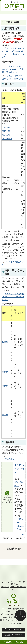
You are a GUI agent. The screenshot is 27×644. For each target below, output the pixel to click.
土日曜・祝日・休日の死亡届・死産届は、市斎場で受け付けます (13, 69)
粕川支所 (6, 135)
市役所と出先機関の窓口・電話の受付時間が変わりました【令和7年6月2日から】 (13, 53)
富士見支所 (7, 139)
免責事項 (5, 587)
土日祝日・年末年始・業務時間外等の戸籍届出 (13, 77)
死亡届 (5, 415)
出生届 (5, 342)
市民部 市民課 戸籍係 (19, 469)
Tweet (22, 535)
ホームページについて (11, 582)
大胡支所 (6, 127)
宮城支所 (6, 131)
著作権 (15, 584)
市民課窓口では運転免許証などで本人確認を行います (13, 297)
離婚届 (5, 386)
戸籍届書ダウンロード (15, 459)
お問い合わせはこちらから (20, 524)
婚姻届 (5, 372)
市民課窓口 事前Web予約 (13, 264)
